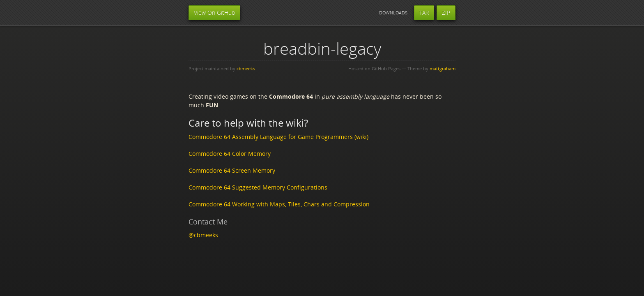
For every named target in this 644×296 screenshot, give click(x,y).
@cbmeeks (203, 235)
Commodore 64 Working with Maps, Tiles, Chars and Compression (279, 204)
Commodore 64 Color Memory (230, 154)
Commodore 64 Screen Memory (232, 170)
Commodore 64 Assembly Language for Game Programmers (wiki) (278, 137)
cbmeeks (246, 68)
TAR (424, 13)
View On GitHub (214, 13)
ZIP (446, 13)
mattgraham (443, 68)
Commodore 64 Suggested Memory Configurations (258, 187)
